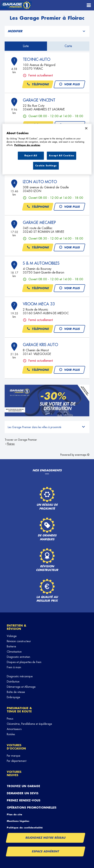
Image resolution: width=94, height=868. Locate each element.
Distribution (13, 682)
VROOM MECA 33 (39, 304)
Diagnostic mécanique (20, 676)
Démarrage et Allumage (21, 687)
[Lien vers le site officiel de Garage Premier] (16, 5)
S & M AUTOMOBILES (41, 263)
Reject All (31, 156)
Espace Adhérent (46, 851)
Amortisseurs (14, 729)
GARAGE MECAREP (39, 223)
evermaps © (82, 455)
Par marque (14, 756)
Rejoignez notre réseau (46, 838)
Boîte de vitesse (16, 692)
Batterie (11, 646)
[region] (47, 149)
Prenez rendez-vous (24, 800)
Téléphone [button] (38, 84)
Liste (26, 46)
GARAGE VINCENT (39, 100)
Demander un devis (23, 793)
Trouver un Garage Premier (21, 440)
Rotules (11, 734)
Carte (68, 46)
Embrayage (13, 697)
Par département (17, 761)
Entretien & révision (17, 627)
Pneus (10, 719)
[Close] (86, 128)
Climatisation (14, 652)
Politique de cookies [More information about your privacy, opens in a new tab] (27, 145)
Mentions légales (18, 821)
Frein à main (14, 667)
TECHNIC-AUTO (37, 59)
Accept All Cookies (62, 156)
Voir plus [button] (69, 84)
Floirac (11, 444)
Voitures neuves (14, 774)
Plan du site (15, 815)
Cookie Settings (46, 166)
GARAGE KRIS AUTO (40, 345)
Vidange (12, 636)
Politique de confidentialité (25, 828)
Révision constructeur (19, 641)
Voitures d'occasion (16, 747)
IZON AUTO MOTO (40, 182)
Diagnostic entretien (18, 657)
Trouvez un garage (23, 786)
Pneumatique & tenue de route (19, 710)
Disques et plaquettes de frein (24, 662)
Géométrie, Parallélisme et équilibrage (29, 724)
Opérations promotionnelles (32, 808)
